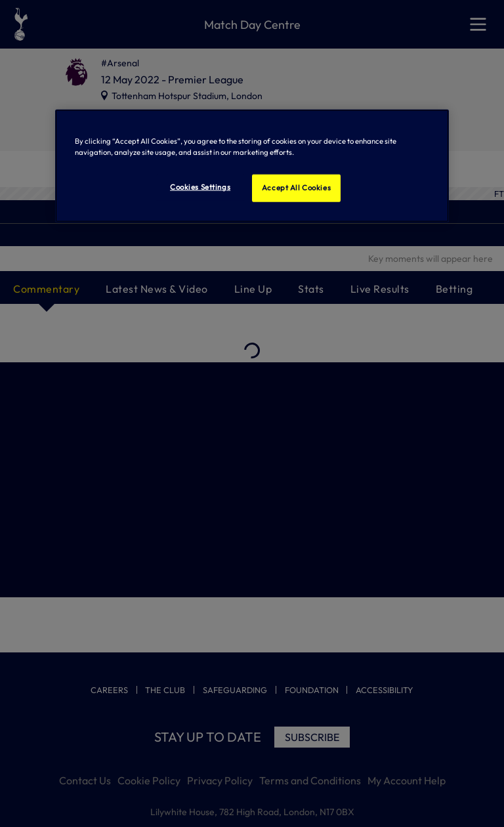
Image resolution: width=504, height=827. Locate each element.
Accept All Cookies (296, 188)
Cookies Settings (200, 187)
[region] (252, 166)
